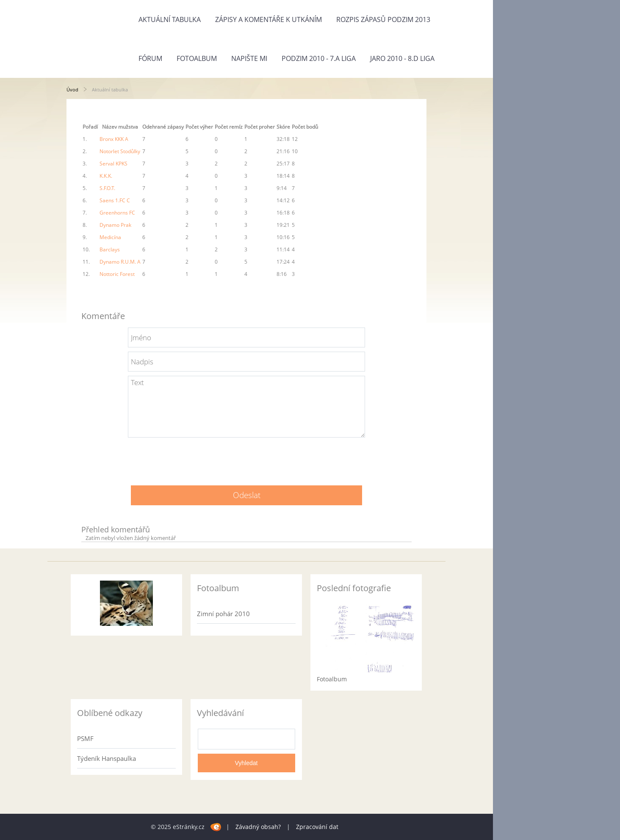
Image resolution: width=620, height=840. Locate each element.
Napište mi (249, 58)
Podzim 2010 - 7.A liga (319, 58)
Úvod (72, 90)
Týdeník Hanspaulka (107, 758)
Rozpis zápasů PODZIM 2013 (383, 19)
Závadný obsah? (258, 827)
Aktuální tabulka (170, 19)
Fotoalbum (197, 58)
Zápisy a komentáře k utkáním (268, 19)
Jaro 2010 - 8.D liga (402, 58)
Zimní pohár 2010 (223, 614)
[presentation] (246, 458)
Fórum (150, 58)
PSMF (85, 738)
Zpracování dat (317, 827)
